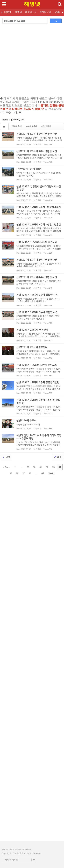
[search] (25, 21)
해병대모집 (45, 12)
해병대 (18, 12)
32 (47, 467)
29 (28, 467)
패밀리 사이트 (12, 860)
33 (53, 467)
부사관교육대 (31, 126)
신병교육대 (46, 126)
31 (41, 467)
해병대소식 (31, 12)
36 (17, 473)
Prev (6, 467)
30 (34, 467)
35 (11, 473)
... (21, 467)
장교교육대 (17, 126)
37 (23, 473)
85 (43, 473)
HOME (8, 12)
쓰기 (57, 457)
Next (51, 473)
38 (30, 473)
